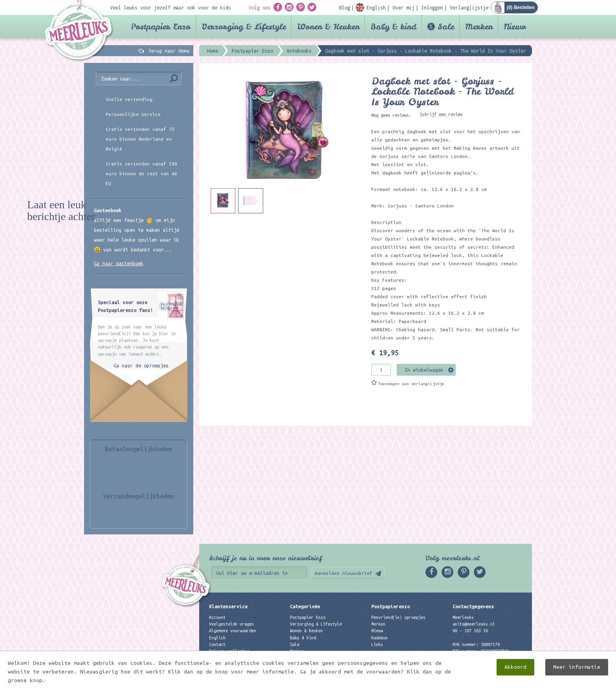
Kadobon (379, 638)
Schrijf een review (441, 114)
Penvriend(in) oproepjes (398, 617)
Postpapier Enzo (161, 27)
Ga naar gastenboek (119, 263)
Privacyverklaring (229, 651)
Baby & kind (393, 27)
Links (377, 644)
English (217, 638)
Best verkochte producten (318, 658)
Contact (217, 644)
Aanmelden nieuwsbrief (344, 573)
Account (217, 617)
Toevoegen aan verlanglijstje (411, 384)
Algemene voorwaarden (233, 631)
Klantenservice (228, 606)
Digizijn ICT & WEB (504, 683)
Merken (479, 27)
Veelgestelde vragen (231, 624)
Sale (446, 27)
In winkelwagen (424, 370)
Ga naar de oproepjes (141, 365)
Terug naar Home (167, 51)
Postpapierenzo (390, 606)
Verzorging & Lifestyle (244, 27)
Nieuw (515, 27)
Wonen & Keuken (328, 27)
